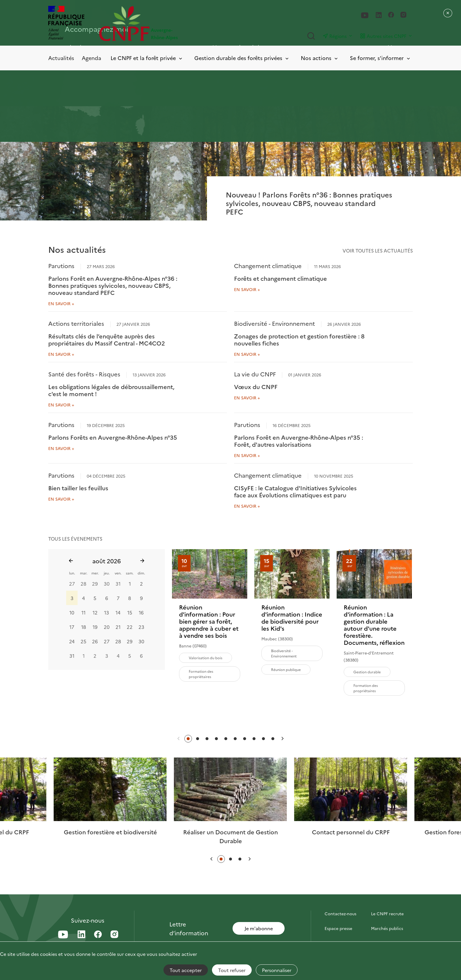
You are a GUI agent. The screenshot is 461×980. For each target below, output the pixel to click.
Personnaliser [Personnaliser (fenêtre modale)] (277, 970)
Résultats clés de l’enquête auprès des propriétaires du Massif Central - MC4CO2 (107, 339)
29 (95, 584)
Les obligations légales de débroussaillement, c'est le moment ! (111, 390)
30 (107, 584)
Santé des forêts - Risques (84, 374)
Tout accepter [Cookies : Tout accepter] (186, 970)
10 (72, 612)
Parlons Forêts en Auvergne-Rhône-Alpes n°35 (113, 437)
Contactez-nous (340, 913)
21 (118, 627)
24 (72, 641)
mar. (84, 573)
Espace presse (338, 928)
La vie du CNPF (255, 374)
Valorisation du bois (206, 658)
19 (95, 627)
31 (118, 584)
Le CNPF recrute (387, 913)
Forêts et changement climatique (280, 278)
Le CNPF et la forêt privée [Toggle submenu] (147, 58)
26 (95, 641)
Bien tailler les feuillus (78, 488)
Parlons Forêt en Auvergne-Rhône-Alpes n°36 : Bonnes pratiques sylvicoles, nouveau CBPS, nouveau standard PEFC (113, 285)
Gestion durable (367, 672)
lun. (72, 573)
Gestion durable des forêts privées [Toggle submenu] (242, 58)
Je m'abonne (259, 928)
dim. (141, 573)
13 (107, 612)
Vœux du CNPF (256, 386)
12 (95, 612)
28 (83, 584)
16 (141, 612)
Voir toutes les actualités (378, 250)
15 (130, 612)
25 (83, 641)
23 (141, 627)
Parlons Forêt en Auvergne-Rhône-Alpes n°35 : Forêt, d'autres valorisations (299, 441)
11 (83, 612)
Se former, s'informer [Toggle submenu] (380, 58)
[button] (388, 167)
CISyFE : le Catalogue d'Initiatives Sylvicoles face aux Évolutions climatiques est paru (295, 491)
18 (84, 627)
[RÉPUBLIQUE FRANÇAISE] (66, 23)
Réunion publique (286, 669)
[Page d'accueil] (165, 23)
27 (72, 584)
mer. (95, 573)
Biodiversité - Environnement (274, 323)
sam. (130, 573)
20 (107, 627)
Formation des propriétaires (201, 674)
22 (130, 627)
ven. (118, 573)
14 (118, 612)
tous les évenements (75, 539)
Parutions (61, 265)
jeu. (107, 573)
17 (72, 627)
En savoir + (61, 303)
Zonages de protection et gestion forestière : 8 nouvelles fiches (299, 339)
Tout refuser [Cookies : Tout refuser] (232, 970)
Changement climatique (268, 265)
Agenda (91, 58)
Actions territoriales (76, 323)
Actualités (61, 58)
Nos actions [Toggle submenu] (320, 58)
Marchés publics (387, 928)
